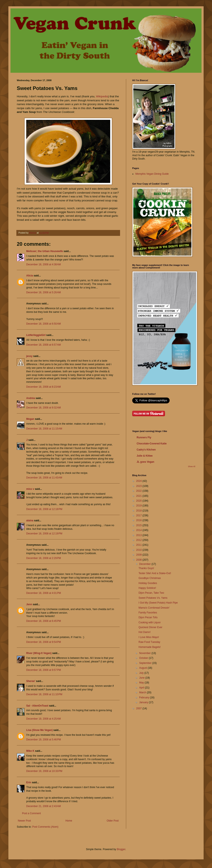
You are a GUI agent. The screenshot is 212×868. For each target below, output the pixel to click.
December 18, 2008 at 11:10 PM (44, 694)
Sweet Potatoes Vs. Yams (153, 598)
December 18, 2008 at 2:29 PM (44, 558)
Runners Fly (144, 437)
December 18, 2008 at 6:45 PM (44, 621)
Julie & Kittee (145, 456)
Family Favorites (148, 613)
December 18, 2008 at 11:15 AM (44, 429)
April (142, 688)
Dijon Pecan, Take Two (151, 593)
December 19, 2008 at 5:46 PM (44, 740)
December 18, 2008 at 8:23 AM (43, 387)
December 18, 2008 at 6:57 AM (43, 345)
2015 (139, 525)
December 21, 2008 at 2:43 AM (43, 806)
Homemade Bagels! (150, 647)
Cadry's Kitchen (146, 450)
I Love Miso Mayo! (149, 637)
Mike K (30, 751)
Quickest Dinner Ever (150, 627)
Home (69, 821)
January (144, 702)
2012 (139, 540)
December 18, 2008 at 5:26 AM (43, 292)
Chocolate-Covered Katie (152, 444)
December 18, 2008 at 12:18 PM (44, 509)
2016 (139, 520)
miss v (30, 489)
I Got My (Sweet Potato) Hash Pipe (158, 603)
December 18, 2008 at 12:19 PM (44, 534)
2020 (139, 501)
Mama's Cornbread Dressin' (154, 608)
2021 (139, 496)
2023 (139, 486)
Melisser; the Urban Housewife (45, 251)
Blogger (121, 849)
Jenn (29, 604)
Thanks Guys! (146, 568)
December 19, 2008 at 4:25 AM (43, 719)
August (143, 668)
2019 (139, 506)
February (145, 698)
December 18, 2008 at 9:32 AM (43, 408)
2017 (139, 515)
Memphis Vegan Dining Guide (152, 174)
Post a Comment (31, 813)
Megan (30, 419)
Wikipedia (102, 96)
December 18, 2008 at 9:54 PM (44, 642)
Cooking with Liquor (150, 622)
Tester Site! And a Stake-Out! (155, 573)
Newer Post (24, 821)
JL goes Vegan (145, 462)
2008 (139, 560)
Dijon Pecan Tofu (148, 617)
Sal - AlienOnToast (37, 706)
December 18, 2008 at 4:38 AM (43, 264)
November (145, 653)
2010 (139, 550)
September (146, 663)
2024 (139, 481)
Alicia (30, 276)
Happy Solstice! (147, 588)
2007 (139, 708)
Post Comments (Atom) (45, 827)
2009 (139, 555)
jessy (29, 356)
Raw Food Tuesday (149, 642)
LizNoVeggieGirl (36, 335)
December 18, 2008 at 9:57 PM (44, 670)
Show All (192, 466)
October (144, 658)
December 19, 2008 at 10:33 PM (44, 771)
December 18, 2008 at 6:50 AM (43, 324)
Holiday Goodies (148, 583)
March (143, 692)
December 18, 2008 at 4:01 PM (44, 593)
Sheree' (31, 681)
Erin (29, 782)
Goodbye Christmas (150, 578)
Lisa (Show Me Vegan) (39, 730)
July (142, 673)
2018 (139, 511)
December (145, 564)
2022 (139, 491)
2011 (139, 545)
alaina (30, 521)
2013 (139, 535)
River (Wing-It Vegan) (39, 653)
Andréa (31, 398)
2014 (139, 530)
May (142, 683)
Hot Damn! (145, 632)
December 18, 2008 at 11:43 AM (44, 478)
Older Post (113, 821)
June (142, 678)
